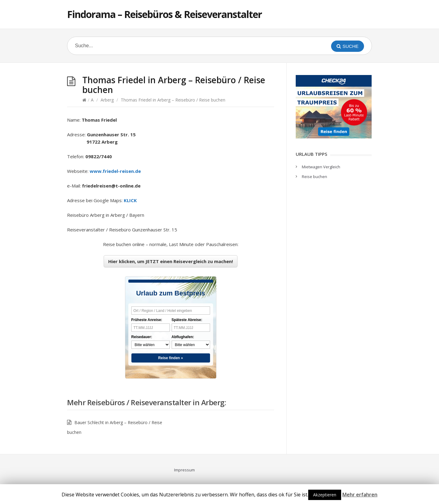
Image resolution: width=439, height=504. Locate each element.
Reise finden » (171, 358)
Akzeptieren (325, 495)
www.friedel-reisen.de (115, 171)
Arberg (107, 100)
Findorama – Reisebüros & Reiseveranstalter (164, 14)
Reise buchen (314, 177)
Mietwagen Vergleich (321, 167)
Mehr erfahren (360, 495)
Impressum (184, 470)
